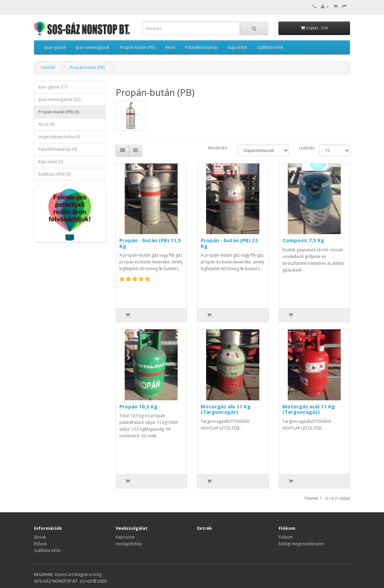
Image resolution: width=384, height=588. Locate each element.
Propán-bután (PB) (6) (59, 112)
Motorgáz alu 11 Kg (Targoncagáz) (226, 409)
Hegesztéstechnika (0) (59, 137)
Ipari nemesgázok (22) (59, 99)
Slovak (40, 537)
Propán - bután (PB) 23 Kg (229, 243)
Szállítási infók (270, 47)
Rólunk (40, 544)
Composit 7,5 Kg (303, 240)
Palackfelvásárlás (202, 47)
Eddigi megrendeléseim (301, 544)
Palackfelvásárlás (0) (57, 149)
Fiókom (286, 537)
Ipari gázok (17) (53, 87)
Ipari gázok (55, 47)
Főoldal (48, 67)
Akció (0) (46, 124)
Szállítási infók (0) (54, 174)
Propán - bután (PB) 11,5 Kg (150, 243)
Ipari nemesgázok (93, 47)
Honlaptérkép (129, 544)
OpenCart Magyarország (78, 574)
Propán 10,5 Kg (138, 406)
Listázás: (307, 148)
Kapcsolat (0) (51, 162)
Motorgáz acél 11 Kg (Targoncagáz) (309, 409)
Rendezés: (218, 148)
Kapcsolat (237, 47)
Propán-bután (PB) (137, 47)
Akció (170, 47)
